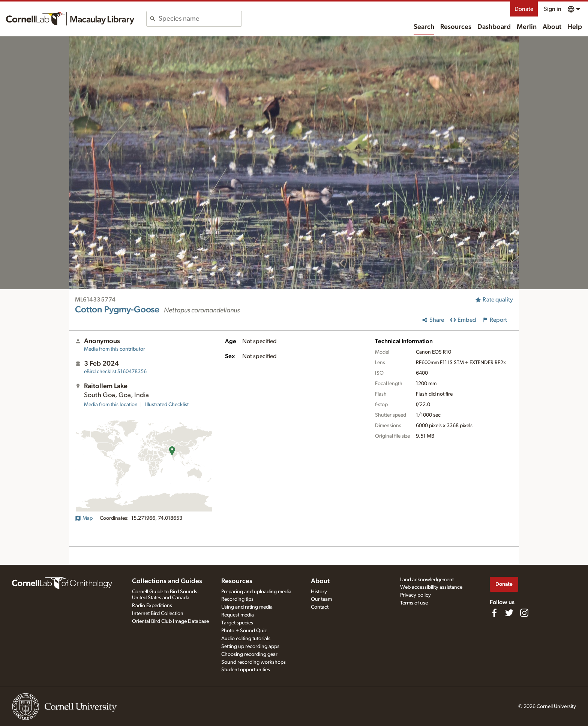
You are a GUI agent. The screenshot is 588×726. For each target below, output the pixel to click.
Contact (320, 607)
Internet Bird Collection (158, 613)
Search (424, 27)
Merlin (527, 27)
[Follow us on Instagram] (524, 613)
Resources (456, 27)
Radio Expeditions (152, 606)
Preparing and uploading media (256, 592)
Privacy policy (415, 595)
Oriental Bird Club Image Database (170, 621)
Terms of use (414, 603)
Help (575, 27)
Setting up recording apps (250, 646)
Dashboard (494, 27)
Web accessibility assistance (431, 587)
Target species (237, 623)
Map (84, 518)
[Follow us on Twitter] (509, 613)
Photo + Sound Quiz (244, 631)
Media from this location (111, 405)
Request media (238, 615)
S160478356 (115, 372)
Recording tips (237, 599)
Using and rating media (247, 607)
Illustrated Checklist (167, 405)
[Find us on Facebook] (494, 613)
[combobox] (200, 19)
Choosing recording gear (249, 654)
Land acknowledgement (427, 580)
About (552, 27)
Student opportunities (246, 670)
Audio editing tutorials (246, 639)
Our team (321, 599)
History (319, 592)
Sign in (553, 9)
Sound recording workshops (253, 662)
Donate (524, 9)
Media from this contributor (115, 349)
